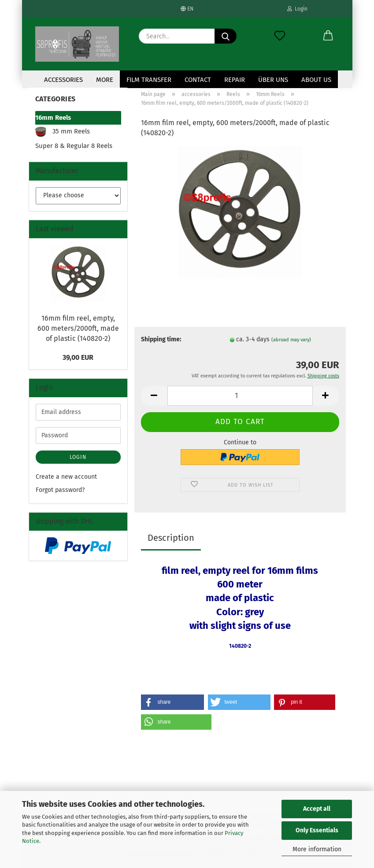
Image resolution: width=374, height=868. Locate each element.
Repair (235, 80)
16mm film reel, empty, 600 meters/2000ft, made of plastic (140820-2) (78, 328)
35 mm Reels (63, 132)
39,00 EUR (78, 357)
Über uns (273, 80)
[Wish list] (280, 36)
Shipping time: (161, 339)
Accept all (317, 809)
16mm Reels (53, 118)
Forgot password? (60, 490)
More (105, 80)
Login (297, 9)
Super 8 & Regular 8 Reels (74, 146)
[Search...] (226, 36)
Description (171, 538)
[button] (328, 36)
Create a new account (66, 477)
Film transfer (149, 80)
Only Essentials (317, 830)
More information (317, 849)
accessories (63, 80)
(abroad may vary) (291, 340)
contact (198, 80)
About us (316, 80)
